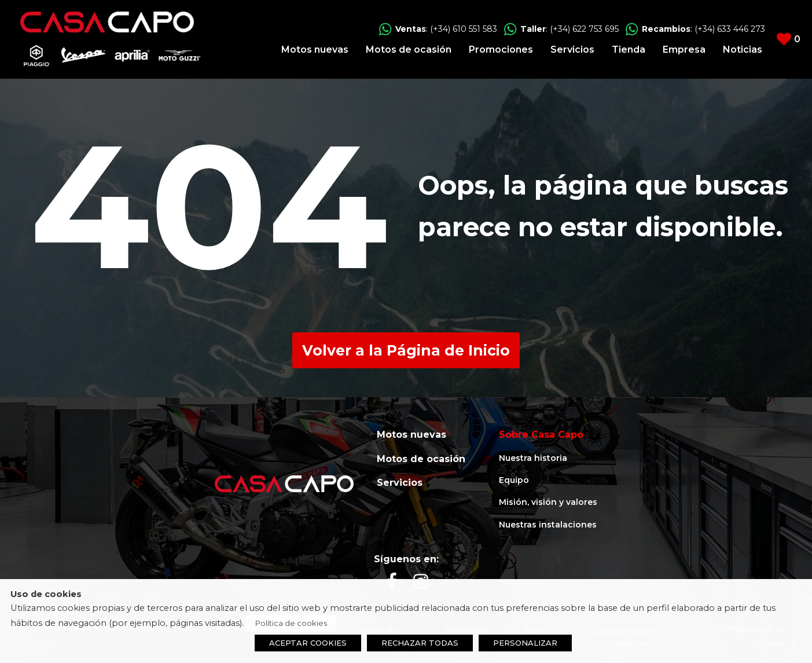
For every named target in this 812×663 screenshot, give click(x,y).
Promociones (501, 50)
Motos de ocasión (409, 50)
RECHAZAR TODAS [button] (420, 643)
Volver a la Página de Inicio (406, 350)
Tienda (629, 50)
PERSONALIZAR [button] (525, 643)
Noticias (743, 50)
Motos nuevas (315, 50)
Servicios (572, 50)
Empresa (684, 50)
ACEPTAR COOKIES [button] (308, 643)
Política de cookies (291, 623)
